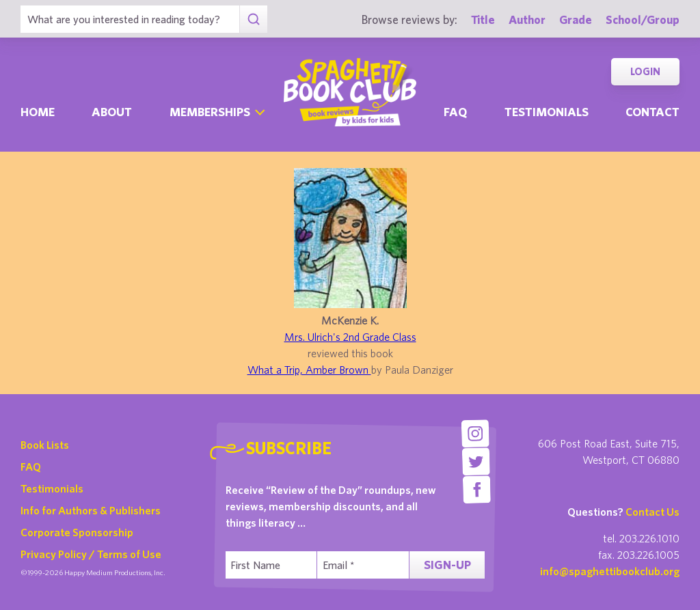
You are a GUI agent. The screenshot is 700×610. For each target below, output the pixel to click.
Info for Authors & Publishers (91, 510)
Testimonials (547, 112)
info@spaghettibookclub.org (610, 571)
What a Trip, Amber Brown (309, 370)
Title (483, 19)
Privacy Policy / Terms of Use (91, 554)
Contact (652, 112)
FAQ (31, 467)
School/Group (643, 19)
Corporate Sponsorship (77, 532)
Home (38, 112)
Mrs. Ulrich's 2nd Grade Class (350, 337)
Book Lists (45, 445)
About (112, 112)
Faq (455, 112)
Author (527, 19)
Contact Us (652, 512)
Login (645, 71)
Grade (576, 19)
